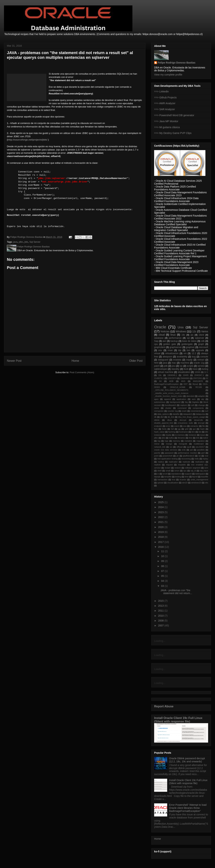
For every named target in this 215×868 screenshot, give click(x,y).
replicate (186, 462)
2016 (161, 547)
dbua (169, 420)
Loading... (160, 641)
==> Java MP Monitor (166, 121)
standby (175, 369)
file (204, 426)
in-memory (180, 435)
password (169, 453)
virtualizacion (172, 353)
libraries (181, 438)
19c (183, 335)
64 (160, 381)
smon (177, 471)
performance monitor (187, 453)
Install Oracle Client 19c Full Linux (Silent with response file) (178, 720)
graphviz (190, 347)
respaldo (182, 465)
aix (192, 335)
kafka (171, 438)
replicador (173, 462)
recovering (186, 459)
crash (184, 411)
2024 (161, 507)
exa (185, 426)
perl (203, 453)
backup (174, 341)
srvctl (165, 474)
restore (178, 468)
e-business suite (185, 423)
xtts (207, 483)
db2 (162, 417)
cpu (156, 344)
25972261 (198, 378)
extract (201, 360)
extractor (194, 426)
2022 (161, 517)
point (156, 456)
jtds (26, 242)
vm (185, 353)
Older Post (136, 361)
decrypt (183, 420)
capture (184, 405)
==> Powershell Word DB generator (174, 115)
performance (175, 338)
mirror (157, 444)
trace (195, 369)
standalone (176, 474)
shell (159, 471)
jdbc (21, 242)
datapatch (188, 414)
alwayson (167, 357)
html (156, 363)
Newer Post (14, 361)
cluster (168, 408)
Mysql (195, 384)
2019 (161, 532)
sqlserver (200, 338)
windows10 (196, 483)
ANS (183, 381)
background (175, 402)
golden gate (170, 344)
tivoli (186, 369)
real (206, 456)
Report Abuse (164, 706)
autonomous (160, 402)
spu (185, 471)
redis (197, 459)
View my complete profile (168, 75)
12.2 (194, 353)
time (187, 477)
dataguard (163, 360)
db (155, 417)
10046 (197, 372)
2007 (161, 625)
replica (161, 462)
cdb (203, 341)
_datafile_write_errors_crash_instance (171, 393)
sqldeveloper (161, 369)
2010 (161, 616)
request (169, 465)
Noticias (165, 331)
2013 (161, 606)
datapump (201, 414)
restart (168, 468)
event (177, 426)
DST (186, 384)
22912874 (172, 378)
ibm (193, 432)
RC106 (199, 387)
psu (174, 366)
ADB (171, 381)
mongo (169, 444)
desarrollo (198, 420)
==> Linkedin (161, 91)
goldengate (187, 344)
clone (157, 408)
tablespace (200, 474)
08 (163, 566)
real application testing (167, 459)
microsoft (203, 347)
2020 (161, 527)
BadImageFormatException (166, 384)
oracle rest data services (166, 450)
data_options (163, 414)
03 (163, 586)
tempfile (168, 477)
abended (190, 396)
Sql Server (35, 242)
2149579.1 (159, 378)
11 (163, 551)
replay (205, 459)
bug (194, 357)
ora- (160, 350)
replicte (157, 465)
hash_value (159, 432)
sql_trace (204, 471)
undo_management (199, 480)
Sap (156, 341)
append (167, 399)
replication (200, 462)
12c (194, 331)
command (182, 408)
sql (188, 338)
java (15, 242)
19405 (186, 375)
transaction (163, 480)
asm (194, 399)
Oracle (160, 327)
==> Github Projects (165, 97)
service (201, 366)
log (159, 441)
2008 (161, 621)
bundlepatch (171, 405)
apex (156, 399)
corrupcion (159, 411)
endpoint (158, 426)
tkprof (195, 477)
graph (201, 344)
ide (200, 432)
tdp (180, 350)
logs (167, 441)
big (186, 402)
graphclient (160, 347)
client (201, 335)
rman (170, 350)
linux (173, 335)
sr (158, 474)
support (188, 474)
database (159, 338)
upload (160, 483)
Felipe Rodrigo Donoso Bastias (177, 63)
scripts (190, 366)
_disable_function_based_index (168, 396)
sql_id (193, 471)
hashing (172, 432)
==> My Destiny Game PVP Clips (173, 133)
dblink (157, 420)
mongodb (183, 444)
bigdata (196, 402)
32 (207, 378)
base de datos (189, 341)
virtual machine (166, 372)
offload (180, 447)
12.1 (206, 372)
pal (191, 450)
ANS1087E (198, 381)
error (168, 426)
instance (193, 435)
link (198, 438)
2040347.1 (199, 375)
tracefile (205, 477)
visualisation (173, 483)
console (204, 357)
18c (160, 375)
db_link (171, 417)
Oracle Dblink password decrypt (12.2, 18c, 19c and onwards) (187, 760)
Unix (181, 327)
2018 (161, 537)
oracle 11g (199, 363)
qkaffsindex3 (189, 456)
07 (163, 571)
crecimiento (196, 411)
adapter (202, 396)
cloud (162, 335)
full (172, 429)
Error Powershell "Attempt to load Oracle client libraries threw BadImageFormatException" (188, 808)
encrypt (201, 423)
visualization (184, 372)
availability (182, 357)
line (190, 438)
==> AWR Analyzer (165, 103)
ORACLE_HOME (178, 387)
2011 (161, 611)
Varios (205, 331)
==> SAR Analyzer (165, 109)
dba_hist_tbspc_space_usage (191, 417)
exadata (177, 360)
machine (185, 363)
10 (163, 556)
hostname (183, 432)
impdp (168, 435)
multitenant (199, 444)
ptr (178, 456)
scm (206, 468)
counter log (173, 411)
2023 (161, 512)
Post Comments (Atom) (82, 372)
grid (187, 429)
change (202, 405)
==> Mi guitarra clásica (167, 127)
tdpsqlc (157, 477)
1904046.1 (172, 375)
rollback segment (193, 468)
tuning (205, 369)
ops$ (189, 447)
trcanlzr (183, 480)
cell (193, 405)
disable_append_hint (163, 423)
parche (157, 453)
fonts (164, 429)
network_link (160, 447)
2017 (161, 542)
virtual (157, 353)
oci (171, 447)
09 (163, 561)
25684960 (185, 378)
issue (203, 435)
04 (163, 581)
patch (157, 366)
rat (200, 456)
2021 (161, 522)
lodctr (206, 438)
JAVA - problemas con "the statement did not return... (176, 592)
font (156, 429)
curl (206, 411)
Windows (181, 331)
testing (178, 477)
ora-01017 (200, 447)
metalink (188, 441)
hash (202, 429)
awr (164, 341)
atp (203, 399)
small (168, 471)
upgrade (200, 350)
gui (194, 429)
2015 (161, 601)
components (198, 408)
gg (179, 429)
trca (174, 480)
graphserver (176, 347)
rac (181, 366)
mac (174, 363)
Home (75, 361)
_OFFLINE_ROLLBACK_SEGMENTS (171, 390)
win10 (185, 483)
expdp (189, 360)
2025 (161, 502)
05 (163, 576)
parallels (201, 450)
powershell (167, 456)
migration (201, 441)
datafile (176, 414)
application (181, 399)
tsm (189, 350)
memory (176, 441)
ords (184, 450)
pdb (166, 366)
